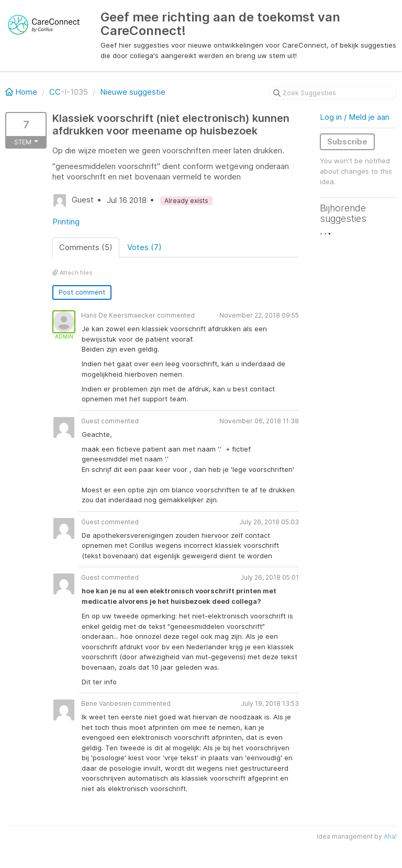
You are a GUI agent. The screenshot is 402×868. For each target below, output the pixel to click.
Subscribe (347, 142)
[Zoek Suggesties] (333, 93)
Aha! (390, 836)
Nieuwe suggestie (133, 92)
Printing (66, 222)
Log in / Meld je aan (355, 117)
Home (22, 92)
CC (55, 92)
